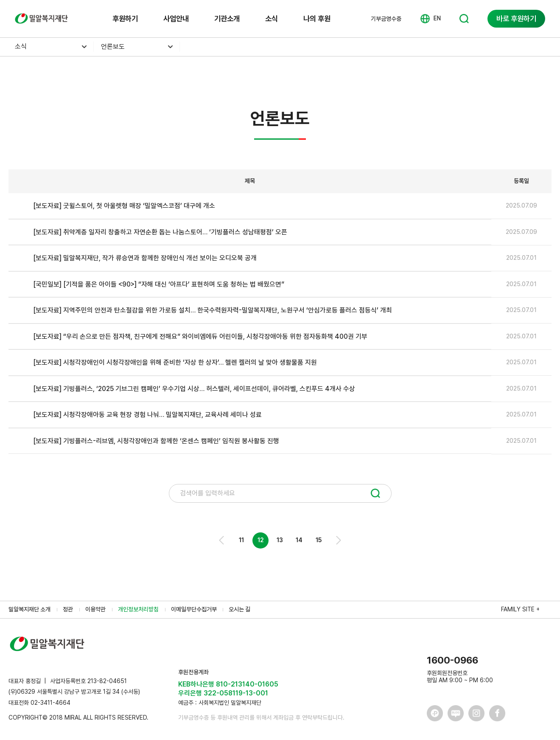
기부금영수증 (386, 19)
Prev (222, 540)
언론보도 (113, 46)
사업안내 (176, 18)
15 (319, 540)
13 (280, 540)
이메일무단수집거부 (194, 609)
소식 (272, 18)
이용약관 (95, 609)
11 (241, 540)
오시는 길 (239, 609)
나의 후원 (317, 18)
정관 (68, 609)
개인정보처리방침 (138, 609)
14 (299, 540)
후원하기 (125, 18)
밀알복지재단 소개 (29, 609)
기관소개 (227, 18)
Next (338, 540)
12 (261, 540)
